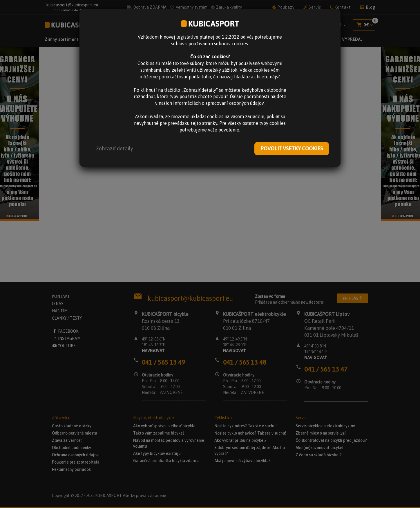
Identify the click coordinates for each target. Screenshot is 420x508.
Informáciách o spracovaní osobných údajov (218, 103)
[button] (115, 149)
